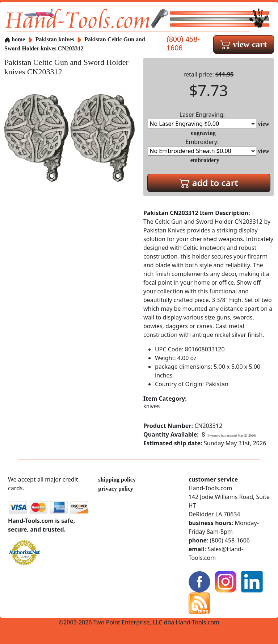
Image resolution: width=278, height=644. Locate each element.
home (15, 39)
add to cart (209, 183)
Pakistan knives (55, 39)
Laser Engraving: (202, 119)
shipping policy (117, 480)
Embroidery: (202, 147)
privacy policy (115, 489)
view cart (244, 44)
